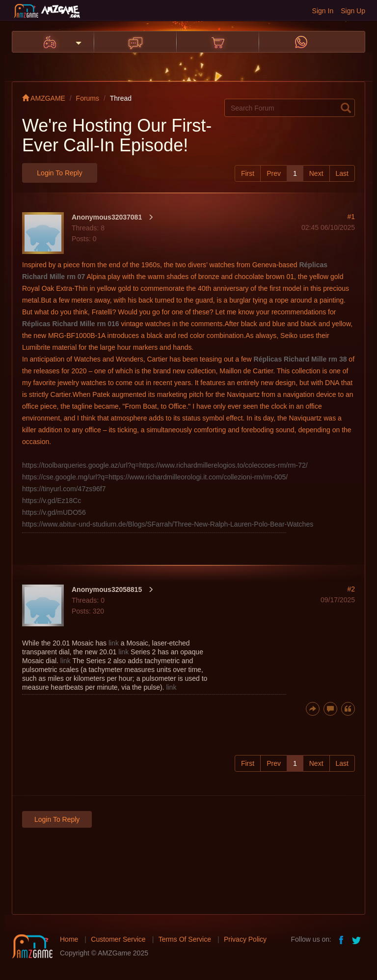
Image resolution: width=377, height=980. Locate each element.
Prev (274, 173)
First (248, 173)
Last (342, 173)
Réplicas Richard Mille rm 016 (71, 324)
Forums (88, 98)
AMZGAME (44, 98)
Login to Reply (59, 173)
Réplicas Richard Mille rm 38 (300, 359)
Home (69, 939)
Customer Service (118, 939)
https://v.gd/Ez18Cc (52, 501)
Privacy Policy (245, 939)
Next (316, 173)
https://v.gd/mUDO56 (54, 512)
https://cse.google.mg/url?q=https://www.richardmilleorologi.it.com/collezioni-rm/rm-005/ (155, 477)
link (114, 643)
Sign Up (353, 11)
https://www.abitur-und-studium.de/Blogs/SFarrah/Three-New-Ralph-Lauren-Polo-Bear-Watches (168, 524)
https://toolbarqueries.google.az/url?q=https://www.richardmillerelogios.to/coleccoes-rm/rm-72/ (165, 465)
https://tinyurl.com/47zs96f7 (64, 489)
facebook (342, 939)
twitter (357, 939)
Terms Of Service (185, 939)
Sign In (323, 11)
